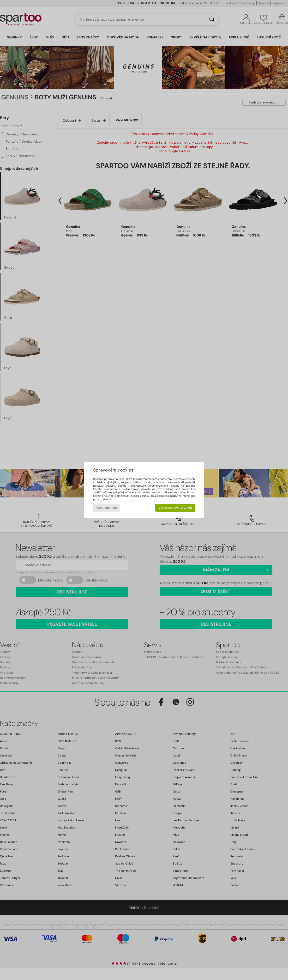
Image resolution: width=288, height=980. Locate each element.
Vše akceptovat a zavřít (175, 508)
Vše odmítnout (107, 508)
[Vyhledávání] (212, 19)
